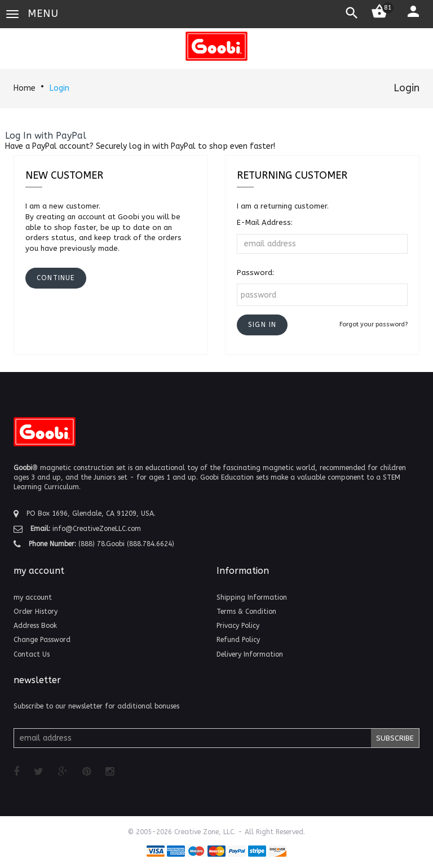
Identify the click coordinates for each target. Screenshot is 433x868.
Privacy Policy (238, 626)
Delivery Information (250, 654)
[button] (262, 325)
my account (33, 597)
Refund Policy (238, 640)
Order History (36, 612)
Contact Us (32, 654)
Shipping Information (252, 597)
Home (25, 88)
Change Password (42, 640)
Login (59, 88)
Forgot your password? (374, 324)
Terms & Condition (246, 612)
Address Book (35, 626)
